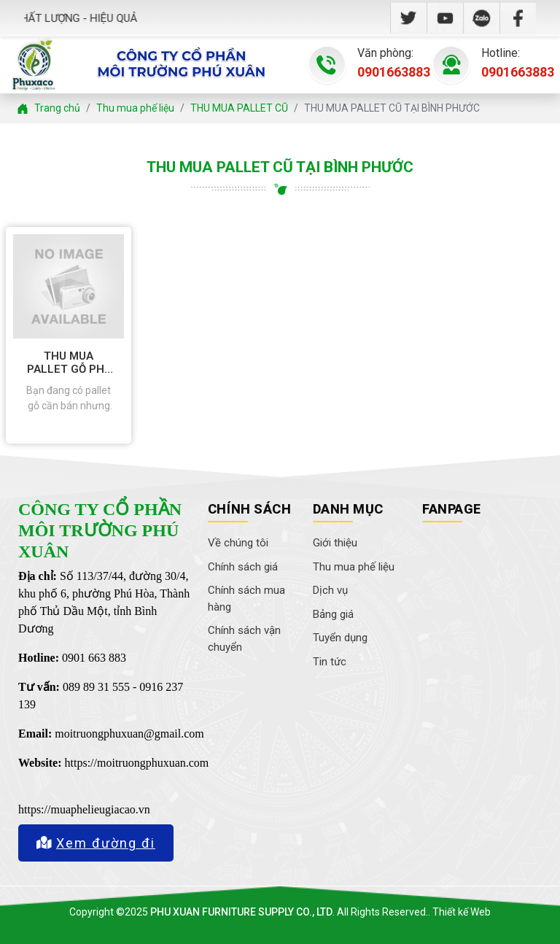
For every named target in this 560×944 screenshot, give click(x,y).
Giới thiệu (335, 543)
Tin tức (330, 662)
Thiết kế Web (462, 912)
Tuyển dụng (340, 638)
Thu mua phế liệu (354, 567)
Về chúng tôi (238, 543)
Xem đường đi (96, 843)
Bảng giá (333, 614)
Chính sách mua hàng (246, 599)
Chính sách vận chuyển (244, 639)
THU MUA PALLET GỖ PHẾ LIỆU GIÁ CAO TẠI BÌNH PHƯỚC (69, 363)
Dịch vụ (330, 590)
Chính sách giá (243, 567)
